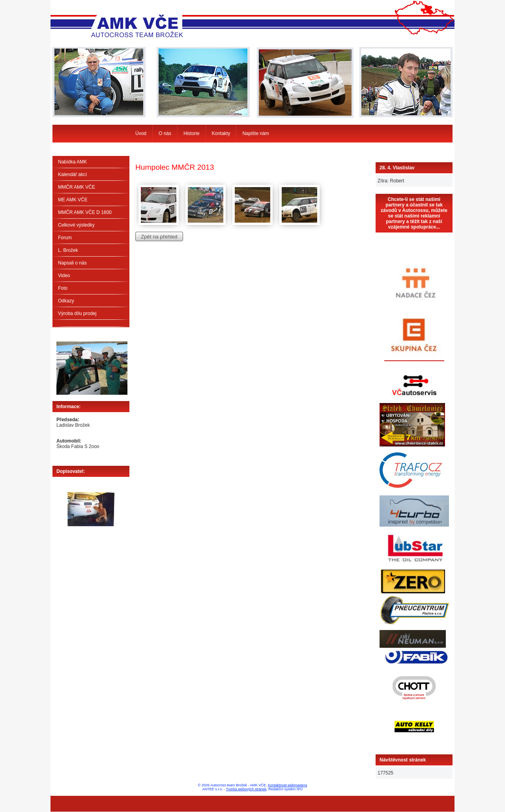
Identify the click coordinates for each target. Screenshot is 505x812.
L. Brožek (68, 250)
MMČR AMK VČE (77, 187)
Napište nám (255, 133)
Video (64, 276)
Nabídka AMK (72, 162)
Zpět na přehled (159, 237)
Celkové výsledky (76, 225)
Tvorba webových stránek (246, 789)
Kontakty (221, 133)
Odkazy (66, 301)
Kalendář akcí (72, 174)
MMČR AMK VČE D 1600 (85, 212)
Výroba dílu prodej (77, 313)
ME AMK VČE (73, 200)
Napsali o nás (72, 263)
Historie (192, 133)
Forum (65, 238)
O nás (165, 133)
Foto (63, 288)
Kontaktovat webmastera (287, 785)
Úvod (141, 133)
